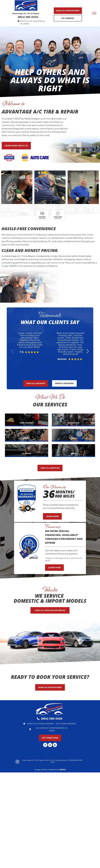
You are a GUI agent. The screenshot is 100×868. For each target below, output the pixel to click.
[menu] (94, 13)
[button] (88, 351)
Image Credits (41, 770)
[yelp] (50, 745)
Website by (54, 770)
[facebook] (45, 745)
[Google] (55, 745)
